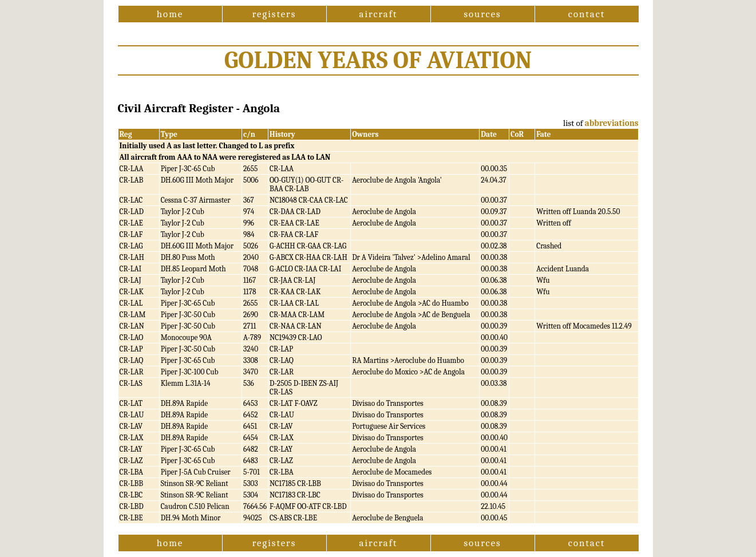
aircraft (379, 14)
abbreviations (612, 123)
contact (587, 14)
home (170, 14)
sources (482, 14)
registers (274, 14)
